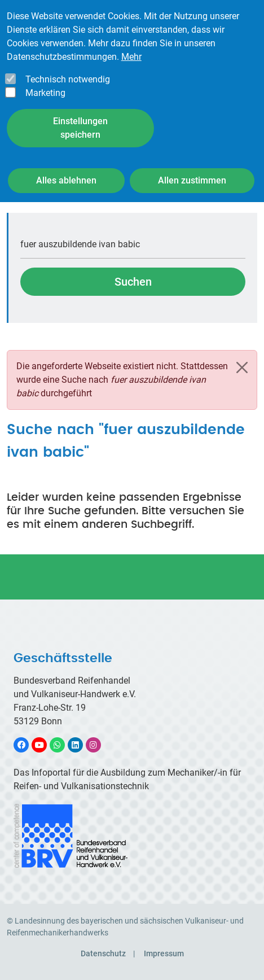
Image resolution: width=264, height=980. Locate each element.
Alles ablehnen (66, 166)
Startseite (26, 197)
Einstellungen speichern (80, 113)
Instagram (99, 745)
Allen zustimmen (192, 166)
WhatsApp (63, 745)
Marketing (45, 78)
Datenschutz (103, 953)
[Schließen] (242, 368)
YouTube (46, 745)
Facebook (27, 745)
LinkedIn (81, 745)
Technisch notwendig (68, 65)
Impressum (164, 953)
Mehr (131, 42)
